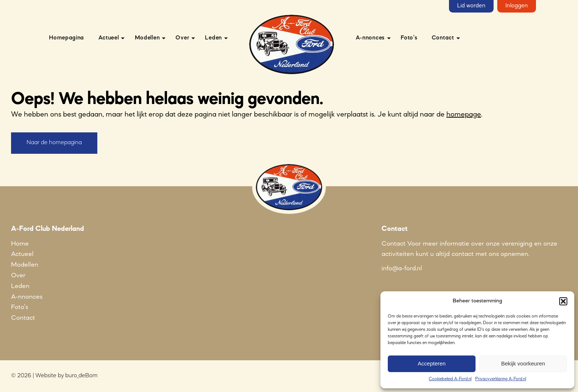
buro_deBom (81, 376)
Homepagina (67, 38)
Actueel (109, 38)
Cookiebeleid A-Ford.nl (450, 379)
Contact (443, 38)
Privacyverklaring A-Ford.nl (501, 379)
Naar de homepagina (54, 143)
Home (20, 244)
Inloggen (517, 6)
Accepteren (432, 363)
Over (182, 38)
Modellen (147, 38)
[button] (563, 301)
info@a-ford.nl (402, 268)
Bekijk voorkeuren (523, 363)
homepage (464, 115)
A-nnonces (370, 38)
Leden (213, 38)
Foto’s (409, 38)
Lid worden (471, 6)
